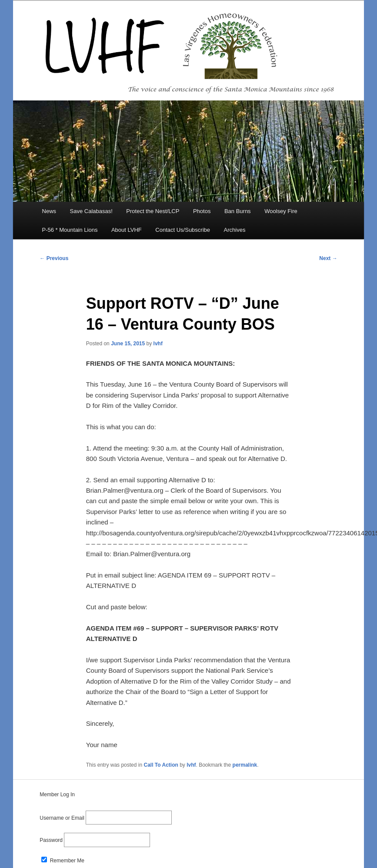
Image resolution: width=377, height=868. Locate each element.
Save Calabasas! (91, 211)
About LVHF (127, 230)
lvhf (158, 344)
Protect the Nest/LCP (153, 211)
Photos (202, 211)
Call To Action (161, 765)
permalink (245, 765)
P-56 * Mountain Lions (70, 230)
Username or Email (62, 818)
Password (51, 840)
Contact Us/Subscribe (183, 230)
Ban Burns (238, 211)
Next (328, 258)
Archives (235, 230)
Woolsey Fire (281, 211)
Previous (54, 258)
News (49, 211)
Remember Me (63, 861)
